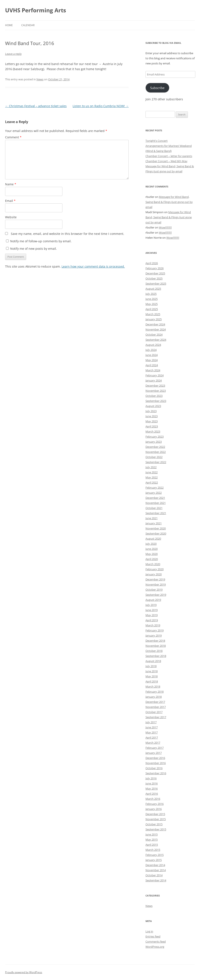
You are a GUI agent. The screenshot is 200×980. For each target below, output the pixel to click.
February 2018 (155, 692)
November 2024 (156, 329)
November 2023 (156, 391)
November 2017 (156, 707)
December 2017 (155, 702)
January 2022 (154, 493)
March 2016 (153, 799)
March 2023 (153, 431)
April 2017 (152, 737)
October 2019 (154, 590)
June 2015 (152, 834)
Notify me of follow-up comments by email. (41, 241)
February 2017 (155, 748)
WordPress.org (155, 947)
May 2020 (152, 554)
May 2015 (152, 840)
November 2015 (156, 819)
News (40, 79)
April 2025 (152, 309)
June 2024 (152, 355)
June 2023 (152, 416)
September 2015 (156, 829)
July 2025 (151, 294)
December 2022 (155, 447)
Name (11, 184)
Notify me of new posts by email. (34, 249)
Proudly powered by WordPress (24, 972)
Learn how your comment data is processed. (93, 266)
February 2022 (155, 488)
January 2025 (154, 319)
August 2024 (153, 345)
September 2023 (156, 401)
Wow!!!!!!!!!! (165, 227)
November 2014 (156, 870)
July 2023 (151, 411)
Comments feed (156, 942)
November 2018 (156, 646)
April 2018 (152, 681)
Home (9, 25)
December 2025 (155, 273)
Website (11, 217)
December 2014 (155, 865)
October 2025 (154, 278)
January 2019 (154, 635)
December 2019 (155, 579)
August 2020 (153, 539)
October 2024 (154, 335)
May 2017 (152, 732)
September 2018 (156, 656)
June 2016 (152, 783)
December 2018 (155, 641)
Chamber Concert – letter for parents (169, 156)
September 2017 (156, 717)
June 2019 (152, 610)
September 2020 (156, 533)
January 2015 (154, 860)
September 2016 (156, 773)
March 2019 (153, 625)
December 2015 (155, 814)
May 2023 (152, 421)
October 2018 (154, 651)
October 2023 (154, 396)
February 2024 (155, 375)
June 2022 (152, 472)
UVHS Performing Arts (36, 10)
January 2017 (154, 753)
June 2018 (152, 671)
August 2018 (153, 661)
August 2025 (153, 289)
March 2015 (153, 850)
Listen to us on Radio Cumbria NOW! (101, 106)
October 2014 (154, 875)
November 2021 (156, 503)
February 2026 (155, 268)
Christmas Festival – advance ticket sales (36, 106)
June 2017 (152, 727)
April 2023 (152, 426)
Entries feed (153, 936)
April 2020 (152, 559)
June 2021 (152, 518)
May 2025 (152, 304)
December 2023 (155, 386)
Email (10, 201)
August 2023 (153, 406)
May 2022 (152, 477)
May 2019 (152, 615)
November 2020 (156, 528)
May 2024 (152, 360)
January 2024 (154, 380)
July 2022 (151, 467)
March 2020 (153, 564)
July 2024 (151, 350)
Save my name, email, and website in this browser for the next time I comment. (68, 234)
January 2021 (154, 523)
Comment (13, 137)
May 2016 (152, 789)
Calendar (28, 25)
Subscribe (157, 88)
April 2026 (152, 263)
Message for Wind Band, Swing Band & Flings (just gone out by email (169, 202)
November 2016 (156, 763)
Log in (149, 931)
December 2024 (155, 324)
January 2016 (154, 809)
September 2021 (156, 513)
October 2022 (154, 457)
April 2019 (152, 620)
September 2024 (156, 340)
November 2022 (156, 452)
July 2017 (151, 722)
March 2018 (153, 686)
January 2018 (154, 697)
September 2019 (156, 595)
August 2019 (153, 600)
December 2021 (155, 498)
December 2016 (155, 758)
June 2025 (152, 299)
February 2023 (155, 437)
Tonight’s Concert (157, 141)
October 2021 (154, 508)
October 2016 (154, 768)
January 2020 (154, 574)
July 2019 (151, 605)
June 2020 (152, 549)
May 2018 (152, 676)
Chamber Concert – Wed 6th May (166, 161)
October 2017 (154, 712)
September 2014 (156, 880)
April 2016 (152, 794)
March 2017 (153, 743)
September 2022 (156, 462)
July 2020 (151, 544)
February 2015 (155, 855)
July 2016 (151, 778)
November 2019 (156, 584)
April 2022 (152, 482)
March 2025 (153, 314)
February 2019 (155, 630)
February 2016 (155, 804)
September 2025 (156, 284)
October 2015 (154, 824)
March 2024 (153, 370)
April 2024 (152, 365)
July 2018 (151, 666)
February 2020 (155, 569)
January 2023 (154, 442)
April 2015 (152, 845)
